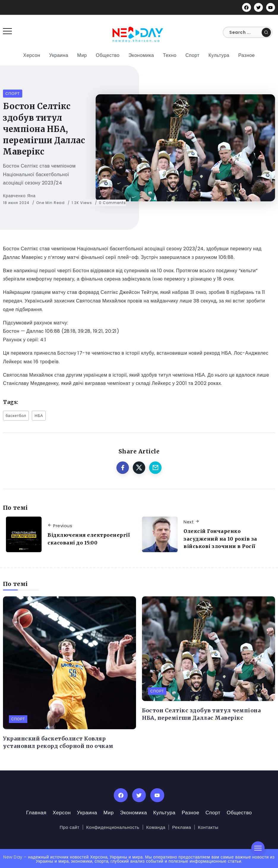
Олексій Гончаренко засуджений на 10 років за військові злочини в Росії (220, 539)
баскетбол (16, 416)
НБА (39, 416)
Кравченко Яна (19, 196)
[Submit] (266, 32)
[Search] (248, 32)
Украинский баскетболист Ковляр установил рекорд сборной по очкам (58, 742)
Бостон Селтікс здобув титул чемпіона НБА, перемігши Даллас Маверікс (201, 714)
